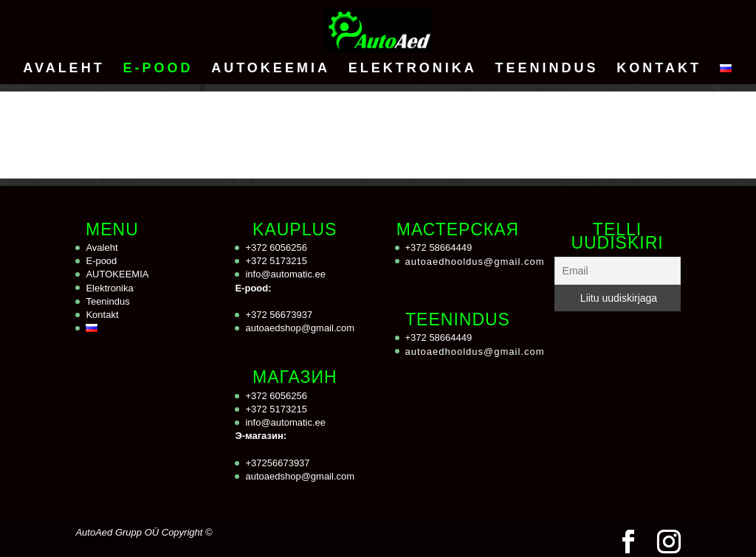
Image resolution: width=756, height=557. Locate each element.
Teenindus (546, 69)
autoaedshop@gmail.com (300, 328)
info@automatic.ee (285, 274)
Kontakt (659, 69)
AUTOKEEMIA (271, 69)
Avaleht (63, 69)
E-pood (158, 69)
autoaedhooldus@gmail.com (475, 262)
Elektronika (413, 69)
